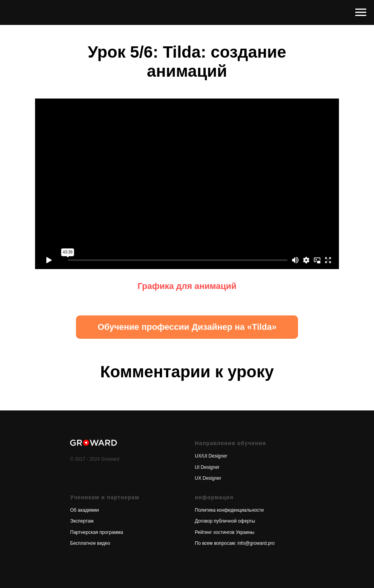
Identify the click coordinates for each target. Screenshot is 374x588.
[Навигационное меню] (361, 12)
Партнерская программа (97, 532)
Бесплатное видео (90, 543)
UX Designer (208, 478)
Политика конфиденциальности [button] (229, 510)
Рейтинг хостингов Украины (225, 532)
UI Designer (207, 467)
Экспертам (82, 521)
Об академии (85, 510)
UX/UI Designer (211, 456)
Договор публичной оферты (225, 521)
